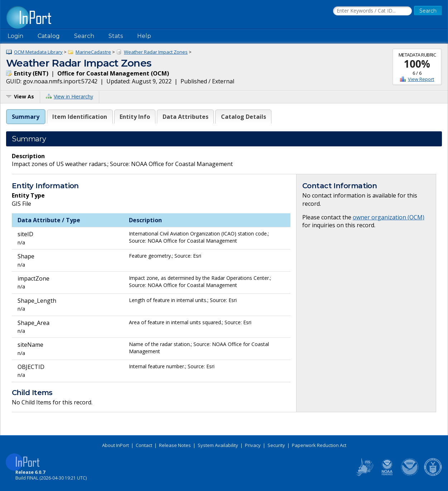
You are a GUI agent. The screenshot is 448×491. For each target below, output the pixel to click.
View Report (421, 79)
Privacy (253, 445)
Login (15, 36)
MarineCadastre (93, 52)
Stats (116, 36)
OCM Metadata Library (38, 52)
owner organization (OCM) (389, 217)
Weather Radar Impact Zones (156, 52)
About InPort (115, 445)
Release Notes (175, 445)
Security (276, 445)
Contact (144, 445)
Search (84, 36)
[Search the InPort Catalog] (372, 11)
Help (144, 36)
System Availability (218, 445)
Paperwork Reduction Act (319, 445)
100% (417, 64)
